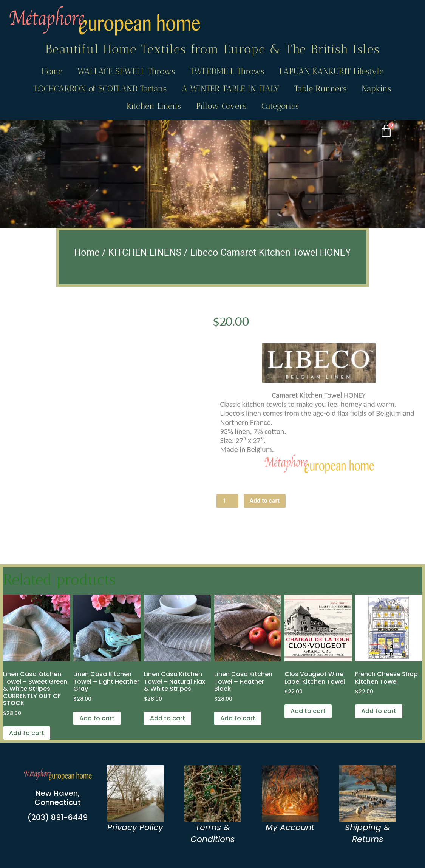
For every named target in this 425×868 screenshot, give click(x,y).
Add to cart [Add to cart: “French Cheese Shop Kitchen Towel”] (379, 711)
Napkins (376, 89)
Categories (280, 106)
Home (52, 71)
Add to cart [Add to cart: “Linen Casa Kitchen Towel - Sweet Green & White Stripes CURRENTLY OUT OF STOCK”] (27, 733)
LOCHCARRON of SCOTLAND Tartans (100, 89)
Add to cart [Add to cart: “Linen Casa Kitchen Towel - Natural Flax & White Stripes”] (168, 718)
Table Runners (320, 89)
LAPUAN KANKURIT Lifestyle (331, 71)
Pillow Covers (221, 106)
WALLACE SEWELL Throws (126, 71)
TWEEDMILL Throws (227, 71)
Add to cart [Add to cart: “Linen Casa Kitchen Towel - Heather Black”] (238, 718)
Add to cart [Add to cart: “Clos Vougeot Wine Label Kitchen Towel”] (308, 711)
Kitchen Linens (154, 106)
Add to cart (265, 501)
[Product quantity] (227, 501)
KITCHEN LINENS (145, 253)
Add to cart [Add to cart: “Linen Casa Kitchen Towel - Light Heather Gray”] (97, 718)
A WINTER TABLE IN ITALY (230, 89)
